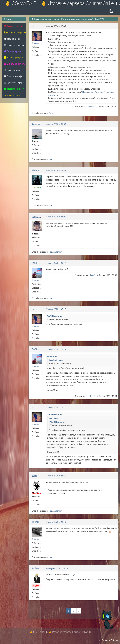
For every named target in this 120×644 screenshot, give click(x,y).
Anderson (92, 107)
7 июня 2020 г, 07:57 (56, 309)
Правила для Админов (93, 92)
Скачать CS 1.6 (108, 640)
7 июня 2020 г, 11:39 (56, 349)
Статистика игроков (15, 33)
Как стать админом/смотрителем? (77, 19)
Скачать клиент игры (15, 64)
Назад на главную (12, 95)
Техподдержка (12, 51)
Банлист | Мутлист (14, 26)
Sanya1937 (38, 217)
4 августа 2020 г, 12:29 (57, 568)
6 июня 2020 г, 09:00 (56, 124)
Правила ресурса (13, 58)
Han (34, 26)
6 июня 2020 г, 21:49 (56, 170)
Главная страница (43, 19)
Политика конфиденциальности (15, 76)
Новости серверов (14, 45)
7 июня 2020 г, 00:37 (56, 263)
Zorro (51, 113)
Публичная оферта (14, 83)
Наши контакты (13, 70)
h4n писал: (52, 356)
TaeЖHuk (37, 263)
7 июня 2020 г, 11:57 (56, 407)
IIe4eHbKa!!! (39, 522)
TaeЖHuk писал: (55, 316)
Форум (56, 19)
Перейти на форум (15, 89)
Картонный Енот (41, 124)
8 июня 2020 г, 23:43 (56, 522)
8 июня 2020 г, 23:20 (56, 476)
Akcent (35, 170)
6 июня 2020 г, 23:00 (56, 217)
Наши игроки (12, 39)
